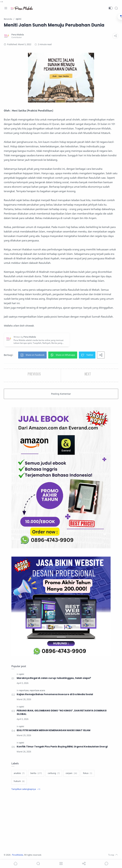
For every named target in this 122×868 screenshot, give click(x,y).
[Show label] (26, 789)
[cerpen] (71, 773)
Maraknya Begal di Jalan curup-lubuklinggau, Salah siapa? (54, 678)
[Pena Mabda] (18, 35)
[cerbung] (54, 773)
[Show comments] (106, 864)
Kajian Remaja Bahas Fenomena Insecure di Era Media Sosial (55, 694)
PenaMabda (19, 855)
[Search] (116, 8)
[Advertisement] (61, 822)
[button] (110, 8)
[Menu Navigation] (6, 8)
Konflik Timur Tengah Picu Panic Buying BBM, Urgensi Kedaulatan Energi (62, 747)
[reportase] (24, 690)
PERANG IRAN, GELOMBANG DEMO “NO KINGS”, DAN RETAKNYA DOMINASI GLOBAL (62, 712)
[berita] (36, 773)
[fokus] (88, 773)
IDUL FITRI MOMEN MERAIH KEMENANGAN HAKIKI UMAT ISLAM (54, 730)
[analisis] (19, 773)
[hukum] (19, 781)
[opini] (21, 674)
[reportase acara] (37, 690)
